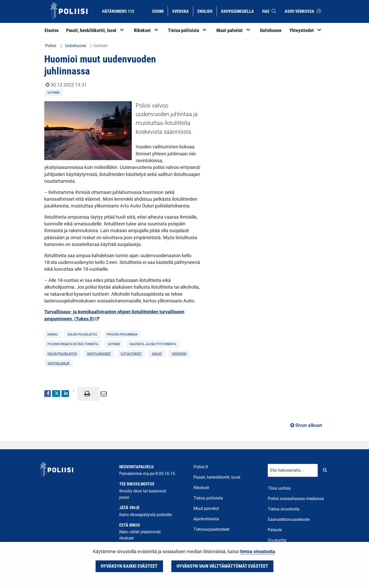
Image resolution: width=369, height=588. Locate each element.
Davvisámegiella (237, 11)
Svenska (182, 11)
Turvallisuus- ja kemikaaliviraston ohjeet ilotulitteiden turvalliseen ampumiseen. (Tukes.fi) (114, 315)
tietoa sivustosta (258, 552)
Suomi (160, 11)
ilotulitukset (131, 354)
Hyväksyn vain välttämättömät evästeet (222, 566)
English (207, 11)
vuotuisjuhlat (59, 363)
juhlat (157, 354)
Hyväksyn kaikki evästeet (129, 566)
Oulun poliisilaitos (62, 354)
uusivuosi (179, 354)
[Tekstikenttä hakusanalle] (293, 470)
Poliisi (51, 46)
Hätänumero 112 (118, 11)
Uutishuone (75, 46)
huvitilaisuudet (99, 354)
